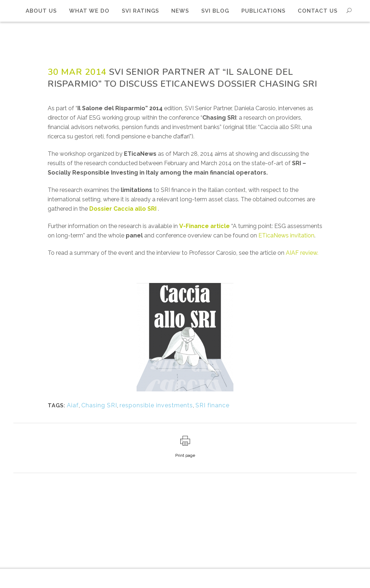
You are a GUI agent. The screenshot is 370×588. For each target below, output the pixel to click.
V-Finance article (205, 226)
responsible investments (156, 405)
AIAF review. (302, 253)
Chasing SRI (99, 405)
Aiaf (73, 405)
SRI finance (212, 405)
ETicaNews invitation (286, 235)
